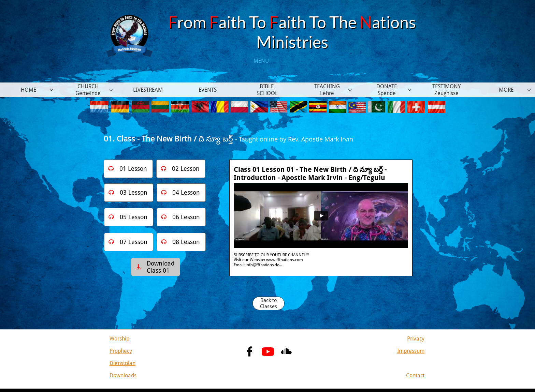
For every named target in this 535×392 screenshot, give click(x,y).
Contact (415, 375)
